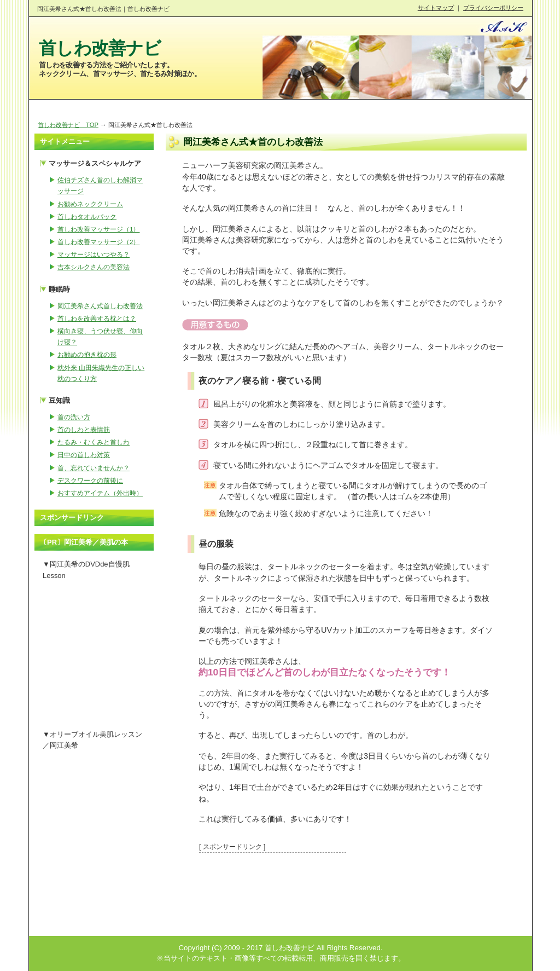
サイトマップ (436, 8)
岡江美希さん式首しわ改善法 (100, 306)
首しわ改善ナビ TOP (68, 125)
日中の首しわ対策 (84, 455)
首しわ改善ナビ (100, 48)
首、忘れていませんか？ (94, 468)
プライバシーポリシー (493, 8)
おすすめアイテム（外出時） (100, 493)
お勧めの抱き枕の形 (87, 354)
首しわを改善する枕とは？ (97, 318)
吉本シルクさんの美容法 (94, 267)
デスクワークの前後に (90, 480)
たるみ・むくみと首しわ (94, 442)
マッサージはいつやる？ (94, 254)
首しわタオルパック (87, 216)
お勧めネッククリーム (90, 204)
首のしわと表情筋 (84, 429)
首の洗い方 (74, 417)
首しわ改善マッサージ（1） (98, 229)
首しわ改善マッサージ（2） (98, 242)
